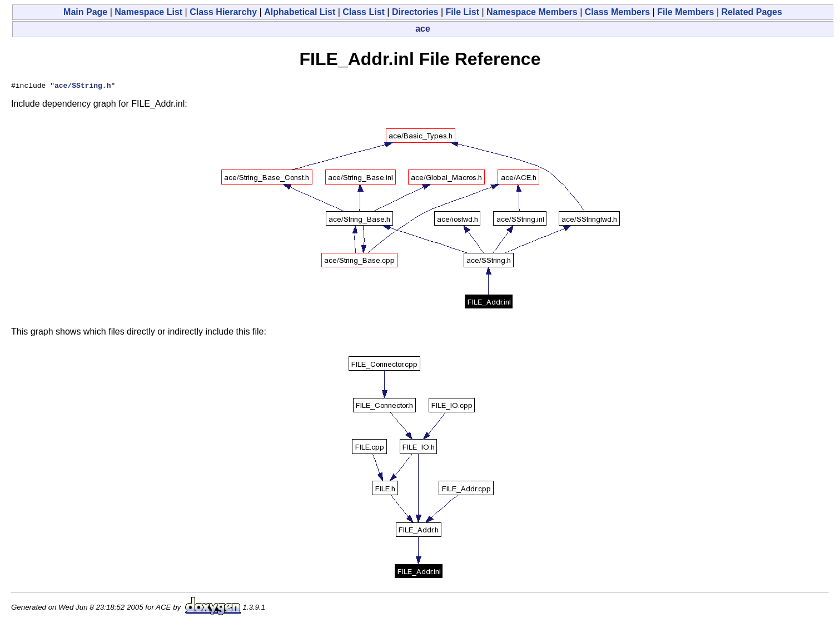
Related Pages (752, 12)
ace (423, 29)
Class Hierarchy (223, 12)
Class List (364, 12)
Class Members (617, 12)
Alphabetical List (300, 12)
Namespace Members (532, 12)
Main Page (85, 12)
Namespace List (148, 12)
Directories (415, 12)
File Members (685, 12)
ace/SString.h (83, 87)
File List (463, 12)
